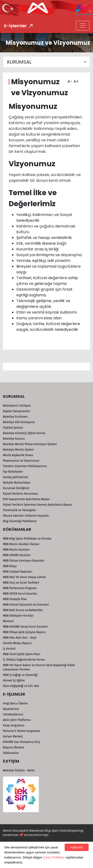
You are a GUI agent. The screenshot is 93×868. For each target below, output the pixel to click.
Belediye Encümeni (15, 417)
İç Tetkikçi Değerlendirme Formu (24, 660)
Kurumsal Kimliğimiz (16, 488)
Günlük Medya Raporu (17, 643)
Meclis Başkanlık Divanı (18, 455)
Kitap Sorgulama (14, 725)
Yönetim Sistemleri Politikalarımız (25, 466)
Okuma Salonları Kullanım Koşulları (26, 516)
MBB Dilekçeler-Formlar (18, 616)
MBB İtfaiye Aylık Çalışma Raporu (24, 632)
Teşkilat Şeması (13, 428)
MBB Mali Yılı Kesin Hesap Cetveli (24, 577)
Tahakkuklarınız (13, 714)
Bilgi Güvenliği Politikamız (20, 521)
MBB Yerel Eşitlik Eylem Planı (22, 654)
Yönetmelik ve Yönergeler (19, 510)
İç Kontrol (9, 649)
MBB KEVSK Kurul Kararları (20, 594)
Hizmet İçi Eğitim (14, 680)
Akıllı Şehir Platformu (17, 720)
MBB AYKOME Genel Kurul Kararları (25, 627)
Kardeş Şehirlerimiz (15, 477)
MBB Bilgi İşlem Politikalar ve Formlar (27, 539)
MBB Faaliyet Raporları (18, 572)
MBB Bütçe (10, 566)
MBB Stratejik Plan (15, 599)
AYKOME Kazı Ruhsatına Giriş (22, 742)
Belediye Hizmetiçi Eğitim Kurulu (24, 433)
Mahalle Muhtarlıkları (17, 483)
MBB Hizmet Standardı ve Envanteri (26, 605)
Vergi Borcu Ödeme (15, 703)
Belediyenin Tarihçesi (17, 406)
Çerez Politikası (54, 857)
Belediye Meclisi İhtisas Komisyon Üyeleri (30, 444)
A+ (75, 80)
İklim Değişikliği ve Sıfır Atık (21, 686)
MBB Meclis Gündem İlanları (21, 544)
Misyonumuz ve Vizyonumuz (21, 461)
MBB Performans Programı (20, 588)
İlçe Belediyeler (13, 472)
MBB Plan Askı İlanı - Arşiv (20, 638)
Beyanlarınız (11, 709)
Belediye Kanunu (14, 439)
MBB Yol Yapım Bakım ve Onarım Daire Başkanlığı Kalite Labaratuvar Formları (39, 667)
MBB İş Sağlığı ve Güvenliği (20, 675)
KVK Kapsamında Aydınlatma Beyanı (26, 499)
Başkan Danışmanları (17, 411)
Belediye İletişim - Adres (19, 770)
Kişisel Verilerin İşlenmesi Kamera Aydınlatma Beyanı (37, 505)
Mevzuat (8, 621)
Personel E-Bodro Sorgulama (22, 731)
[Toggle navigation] (83, 26)
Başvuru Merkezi (13, 747)
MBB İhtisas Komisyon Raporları (24, 561)
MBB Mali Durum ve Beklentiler (23, 610)
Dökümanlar (11, 753)
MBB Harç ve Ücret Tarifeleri (21, 583)
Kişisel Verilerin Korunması (20, 494)
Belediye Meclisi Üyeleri (18, 450)
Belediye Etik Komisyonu (19, 422)
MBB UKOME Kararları (17, 555)
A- (69, 80)
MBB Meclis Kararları (16, 550)
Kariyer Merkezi (13, 736)
